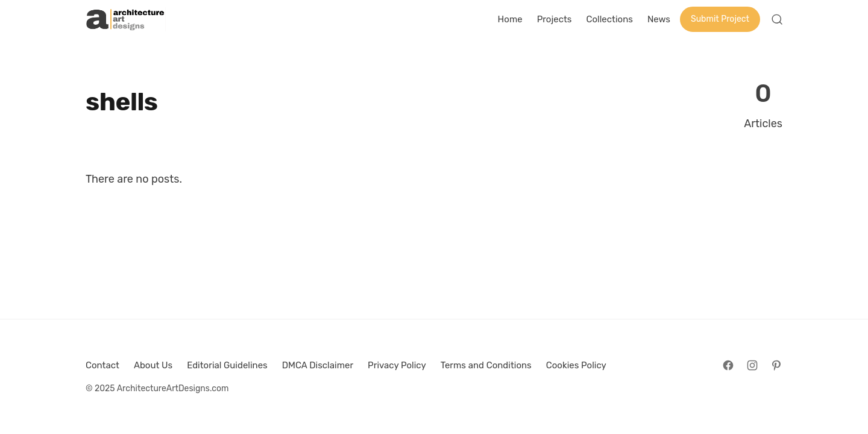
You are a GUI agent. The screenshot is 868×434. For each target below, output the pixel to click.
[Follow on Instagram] (752, 365)
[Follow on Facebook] (728, 365)
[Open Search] (777, 19)
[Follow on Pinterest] (776, 365)
